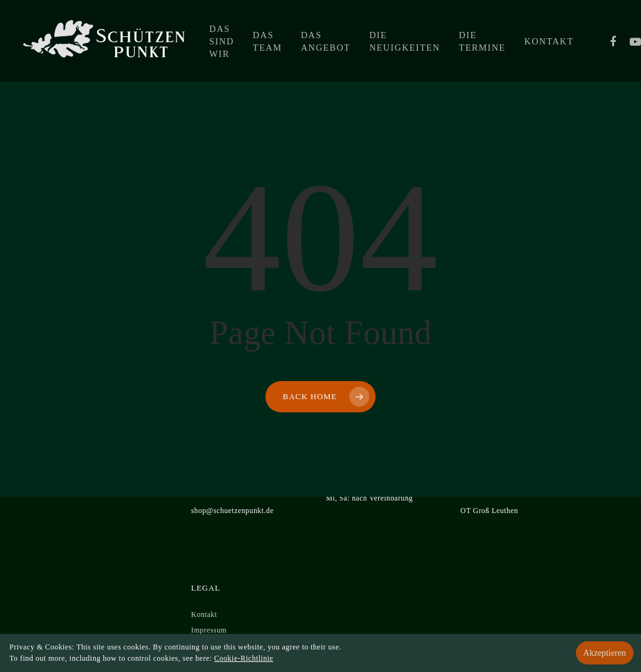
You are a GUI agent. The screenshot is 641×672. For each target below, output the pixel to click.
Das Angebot (326, 41)
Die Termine (482, 41)
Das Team (268, 41)
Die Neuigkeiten (405, 41)
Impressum (209, 630)
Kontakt (549, 41)
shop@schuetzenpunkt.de (232, 511)
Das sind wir (222, 41)
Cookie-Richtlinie (244, 658)
